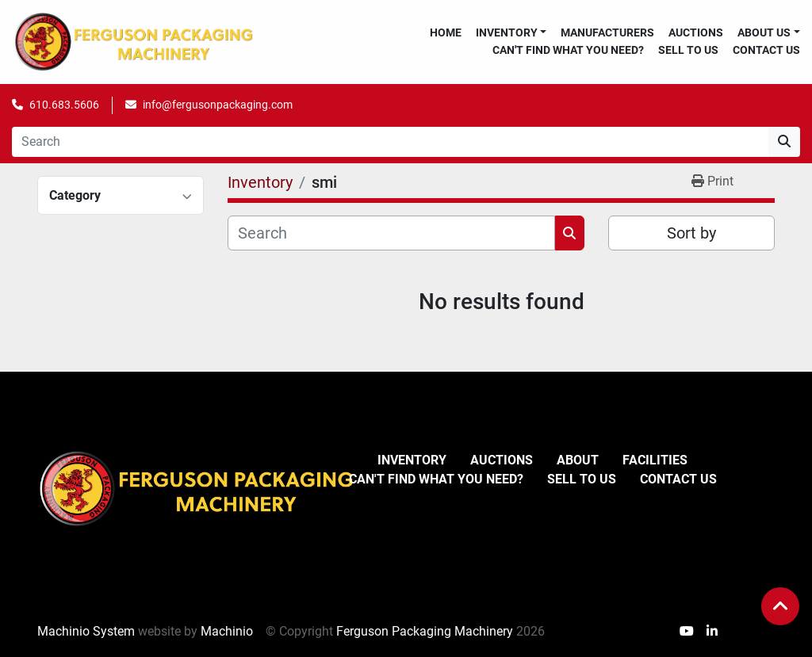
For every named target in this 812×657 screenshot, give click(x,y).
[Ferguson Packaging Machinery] (196, 489)
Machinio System (86, 631)
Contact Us (766, 50)
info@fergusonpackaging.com (218, 105)
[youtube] (687, 632)
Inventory (507, 32)
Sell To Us (688, 50)
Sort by (691, 233)
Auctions (696, 32)
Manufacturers (607, 32)
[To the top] (780, 606)
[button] (511, 33)
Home (446, 32)
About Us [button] (764, 32)
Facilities (655, 460)
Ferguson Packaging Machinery (425, 631)
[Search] (390, 142)
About (578, 460)
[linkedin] (712, 632)
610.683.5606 (64, 105)
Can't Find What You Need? (568, 50)
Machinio (227, 631)
